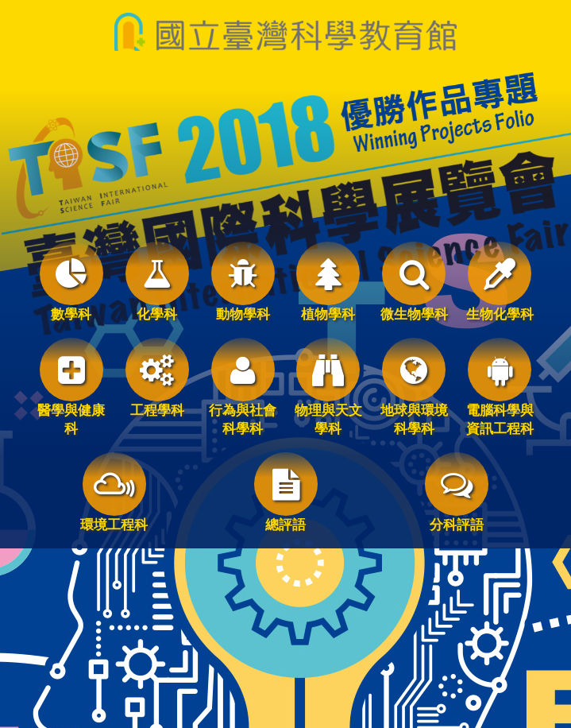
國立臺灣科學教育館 (285, 32)
